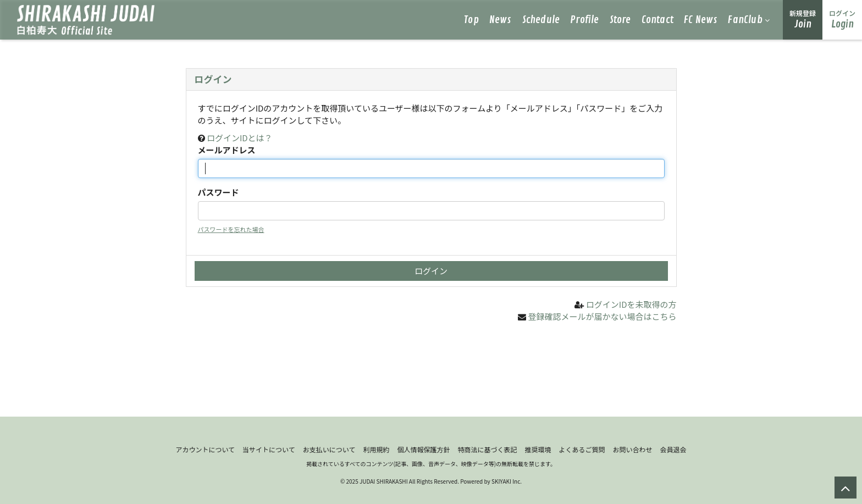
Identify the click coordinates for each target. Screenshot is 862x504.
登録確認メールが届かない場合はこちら (602, 316)
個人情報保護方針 (423, 449)
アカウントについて (205, 449)
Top (471, 20)
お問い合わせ (633, 449)
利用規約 (376, 449)
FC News (701, 20)
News (501, 20)
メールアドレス (227, 150)
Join (803, 20)
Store (620, 20)
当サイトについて (269, 449)
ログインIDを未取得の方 (631, 304)
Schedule (541, 20)
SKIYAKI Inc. (507, 481)
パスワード (219, 192)
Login (842, 20)
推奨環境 (538, 449)
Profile (584, 20)
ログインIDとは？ (240, 138)
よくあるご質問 (582, 449)
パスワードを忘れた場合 (231, 229)
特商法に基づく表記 (487, 449)
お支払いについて (329, 449)
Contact (657, 20)
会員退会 (673, 449)
